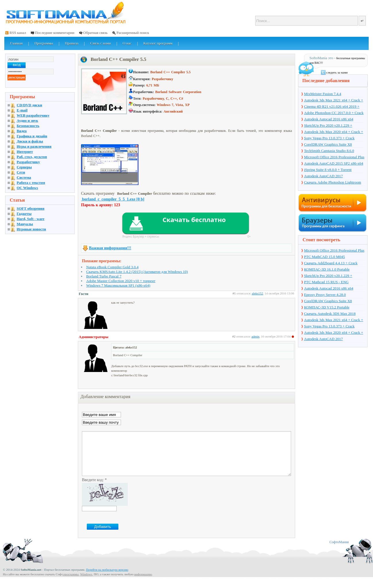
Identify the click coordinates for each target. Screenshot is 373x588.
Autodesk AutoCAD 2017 (323, 176)
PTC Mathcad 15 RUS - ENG (326, 282)
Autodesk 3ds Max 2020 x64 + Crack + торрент (334, 132)
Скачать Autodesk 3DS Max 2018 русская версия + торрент (330, 314)
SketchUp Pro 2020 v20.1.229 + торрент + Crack (328, 126)
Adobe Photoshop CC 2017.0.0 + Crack (334, 113)
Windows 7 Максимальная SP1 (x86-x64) (118, 285)
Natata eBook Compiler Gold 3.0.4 (112, 267)
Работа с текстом (31, 183)
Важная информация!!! (110, 248)
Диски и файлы (30, 141)
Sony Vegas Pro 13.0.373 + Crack (329, 138)
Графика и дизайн (32, 136)
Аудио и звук (27, 121)
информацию (143, 583)
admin (255, 336)
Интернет (25, 152)
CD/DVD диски (29, 105)
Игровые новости (31, 229)
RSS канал (18, 33)
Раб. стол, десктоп (32, 157)
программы (71, 583)
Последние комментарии (55, 33)
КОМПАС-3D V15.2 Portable (327, 307)
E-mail (22, 110)
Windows (86, 583)
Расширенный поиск (133, 33)
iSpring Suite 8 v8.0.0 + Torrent (328, 170)
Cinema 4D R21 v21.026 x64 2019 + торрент (332, 107)
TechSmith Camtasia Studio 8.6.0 (329, 151)
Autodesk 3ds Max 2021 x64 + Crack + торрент (334, 101)
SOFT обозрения (31, 208)
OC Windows (27, 188)
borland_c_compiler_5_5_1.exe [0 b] (113, 199)
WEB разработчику (33, 115)
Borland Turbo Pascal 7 (104, 276)
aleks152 (257, 293)
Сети (21, 172)
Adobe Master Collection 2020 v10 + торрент (121, 281)
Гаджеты (24, 214)
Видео (22, 131)
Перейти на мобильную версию (107, 578)
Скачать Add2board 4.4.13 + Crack (331, 263)
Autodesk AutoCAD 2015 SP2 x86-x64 (334, 163)
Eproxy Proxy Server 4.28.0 (325, 295)
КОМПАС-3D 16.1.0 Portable (327, 269)
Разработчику (28, 162)
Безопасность (28, 126)
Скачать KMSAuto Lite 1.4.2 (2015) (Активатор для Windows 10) (137, 272)
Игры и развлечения (34, 146)
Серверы (24, 167)
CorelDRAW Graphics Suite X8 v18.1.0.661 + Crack (328, 145)
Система (24, 177)
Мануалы (25, 224)
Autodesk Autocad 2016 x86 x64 (329, 119)
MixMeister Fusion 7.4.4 (323, 94)
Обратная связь (95, 33)
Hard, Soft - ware (31, 219)
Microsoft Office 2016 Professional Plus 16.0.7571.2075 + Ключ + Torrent (334, 157)
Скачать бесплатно (194, 219)
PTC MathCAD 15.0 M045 (324, 257)
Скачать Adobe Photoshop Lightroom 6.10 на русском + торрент (333, 183)
